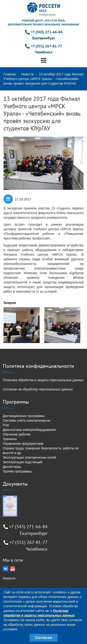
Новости (27, 74)
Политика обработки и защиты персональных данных (43, 380)
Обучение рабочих (17, 434)
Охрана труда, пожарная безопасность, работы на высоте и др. (41, 451)
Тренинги (10, 439)
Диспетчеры (12, 467)
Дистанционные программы (24, 416)
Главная (10, 74)
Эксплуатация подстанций (23, 462)
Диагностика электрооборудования (29, 430)
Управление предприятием (23, 444)
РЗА (6, 425)
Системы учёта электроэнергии (27, 420)
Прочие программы (17, 471)
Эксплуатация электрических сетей (29, 457)
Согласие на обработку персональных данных (38, 389)
